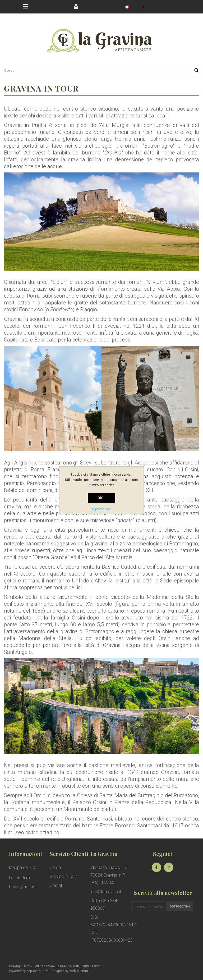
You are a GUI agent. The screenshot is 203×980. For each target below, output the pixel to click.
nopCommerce (37, 971)
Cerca (55, 867)
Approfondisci (101, 509)
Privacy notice (22, 887)
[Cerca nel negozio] (95, 70)
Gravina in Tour (63, 876)
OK (100, 498)
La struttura (19, 878)
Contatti (57, 885)
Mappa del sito (23, 867)
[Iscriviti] (149, 906)
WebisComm (79, 971)
